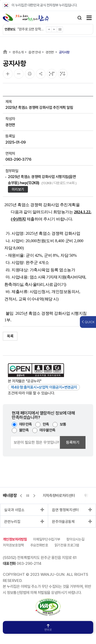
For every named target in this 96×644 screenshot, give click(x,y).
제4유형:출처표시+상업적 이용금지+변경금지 (44, 387)
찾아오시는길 (75, 539)
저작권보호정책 (13, 545)
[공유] (41, 74)
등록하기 (73, 442)
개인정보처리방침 (15, 539)
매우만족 (26, 424)
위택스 (66, 496)
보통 (63, 424)
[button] (49, 30)
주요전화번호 (39, 545)
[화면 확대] (8, 74)
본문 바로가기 (0, 0)
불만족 (24, 430)
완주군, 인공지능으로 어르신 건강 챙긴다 (31, 29)
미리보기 (18, 189)
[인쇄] (30, 74)
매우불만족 (47, 430)
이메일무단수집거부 (46, 539)
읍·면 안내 (34, 52)
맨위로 (48, 628)
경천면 (50, 52)
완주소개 (18, 52)
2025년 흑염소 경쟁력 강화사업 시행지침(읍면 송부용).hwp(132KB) (42, 180)
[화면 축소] (19, 74)
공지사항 (64, 52)
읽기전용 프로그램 (67, 545)
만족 (46, 424)
